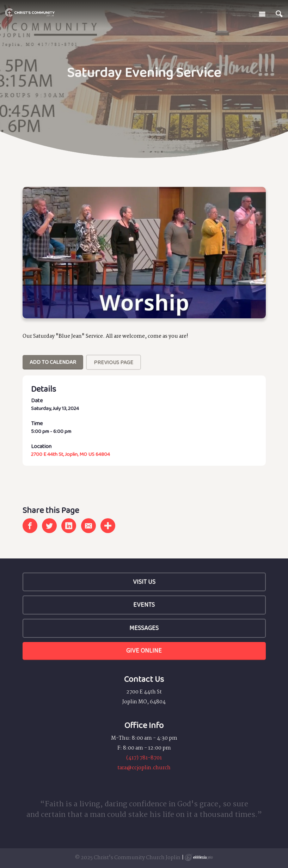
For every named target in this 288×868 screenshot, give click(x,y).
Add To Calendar (53, 362)
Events (144, 605)
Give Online (144, 650)
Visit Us (144, 582)
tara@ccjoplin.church (144, 768)
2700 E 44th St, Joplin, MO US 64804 (71, 454)
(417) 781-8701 (144, 758)
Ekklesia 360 (199, 857)
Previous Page (114, 362)
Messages (144, 628)
